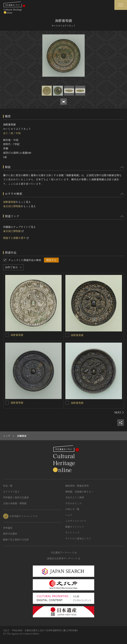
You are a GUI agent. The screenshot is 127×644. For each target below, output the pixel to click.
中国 (18, 133)
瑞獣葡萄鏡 (17, 403)
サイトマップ (72, 532)
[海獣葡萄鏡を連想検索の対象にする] (7, 335)
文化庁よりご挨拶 (75, 497)
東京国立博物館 (12, 206)
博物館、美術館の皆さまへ (79, 492)
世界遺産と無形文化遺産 (16, 497)
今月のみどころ (74, 503)
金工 (6, 133)
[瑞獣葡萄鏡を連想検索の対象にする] (7, 403)
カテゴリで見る (11, 492)
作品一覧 (8, 486)
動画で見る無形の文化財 (16, 539)
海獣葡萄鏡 (9, 202)
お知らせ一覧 (72, 509)
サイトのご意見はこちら (78, 538)
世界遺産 (8, 528)
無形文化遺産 (10, 534)
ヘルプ (69, 515)
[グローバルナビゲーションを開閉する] (121, 5)
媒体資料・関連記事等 (77, 486)
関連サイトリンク (75, 527)
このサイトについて (76, 521)
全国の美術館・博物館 (15, 503)
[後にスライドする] (119, 412)
